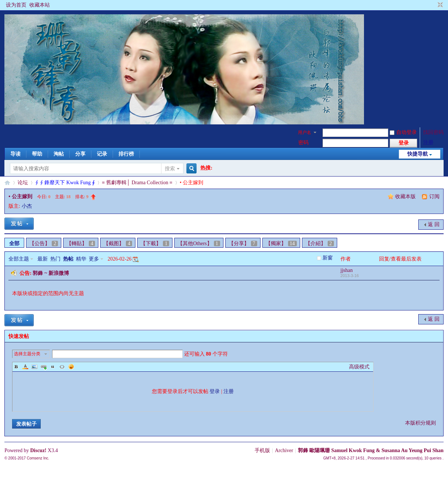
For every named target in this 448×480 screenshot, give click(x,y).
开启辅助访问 (433, 5)
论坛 (23, 183)
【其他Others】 (199, 243)
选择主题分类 (27, 354)
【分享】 (243, 243)
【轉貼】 (81, 243)
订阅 (434, 197)
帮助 (37, 154)
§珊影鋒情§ (7, 183)
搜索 (170, 169)
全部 (14, 243)
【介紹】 (320, 243)
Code (62, 367)
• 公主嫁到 (20, 197)
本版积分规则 (420, 423)
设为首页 (16, 5)
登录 (215, 391)
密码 (303, 143)
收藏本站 (40, 5)
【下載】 (155, 243)
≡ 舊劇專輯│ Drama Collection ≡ (137, 183)
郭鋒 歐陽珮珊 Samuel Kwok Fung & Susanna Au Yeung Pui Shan (371, 450)
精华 (81, 259)
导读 (15, 154)
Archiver (284, 450)
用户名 (305, 132)
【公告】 (44, 243)
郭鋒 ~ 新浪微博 (51, 273)
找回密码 (433, 132)
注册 (428, 143)
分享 (80, 154)
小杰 (27, 206)
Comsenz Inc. (38, 458)
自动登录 (403, 132)
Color (25, 367)
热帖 (68, 259)
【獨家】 (281, 243)
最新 (43, 259)
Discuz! (38, 450)
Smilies (71, 367)
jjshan (347, 270)
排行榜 (126, 154)
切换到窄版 (439, 5)
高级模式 (359, 367)
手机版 (262, 450)
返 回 (434, 224)
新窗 (328, 258)
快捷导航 (418, 154)
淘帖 (59, 154)
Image (34, 367)
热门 (55, 259)
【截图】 (118, 243)
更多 (94, 259)
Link (44, 367)
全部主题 (19, 259)
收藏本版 (406, 197)
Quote (53, 367)
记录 (102, 154)
